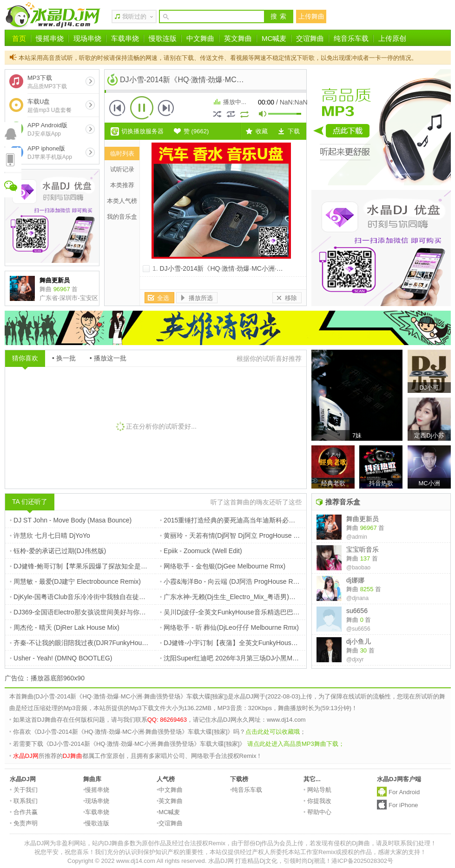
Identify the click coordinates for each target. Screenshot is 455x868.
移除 (291, 298)
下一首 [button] (166, 108)
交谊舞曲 (310, 38)
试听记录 (122, 169)
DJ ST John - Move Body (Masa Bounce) (71, 520)
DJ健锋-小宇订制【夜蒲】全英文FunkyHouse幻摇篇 (237, 643)
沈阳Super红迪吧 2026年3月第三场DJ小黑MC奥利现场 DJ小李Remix (262, 658)
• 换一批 (64, 358)
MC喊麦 (274, 38)
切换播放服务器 (142, 131)
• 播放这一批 (108, 358)
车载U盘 (49, 106)
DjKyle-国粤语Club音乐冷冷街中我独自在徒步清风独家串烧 (97, 597)
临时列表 (122, 153)
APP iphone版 (50, 153)
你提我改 (317, 801)
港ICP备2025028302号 (362, 861)
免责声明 (24, 823)
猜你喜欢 (25, 358)
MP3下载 (47, 82)
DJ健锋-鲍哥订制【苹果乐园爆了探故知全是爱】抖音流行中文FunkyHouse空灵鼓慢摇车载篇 (145, 566)
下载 (294, 131)
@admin (357, 537)
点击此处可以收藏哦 (273, 732)
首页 (19, 38)
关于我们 (24, 790)
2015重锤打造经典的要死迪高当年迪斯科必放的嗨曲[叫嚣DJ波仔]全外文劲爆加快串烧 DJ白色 (297, 520)
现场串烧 (87, 38)
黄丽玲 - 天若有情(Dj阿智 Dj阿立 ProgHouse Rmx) (234, 535)
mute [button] (263, 115)
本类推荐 (122, 185)
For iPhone (403, 805)
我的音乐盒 (122, 217)
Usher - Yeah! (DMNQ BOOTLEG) (61, 658)
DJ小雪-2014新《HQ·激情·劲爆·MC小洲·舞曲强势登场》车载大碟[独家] (262, 268)
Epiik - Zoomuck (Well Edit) (201, 551)
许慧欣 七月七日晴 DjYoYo (50, 535)
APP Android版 (47, 129)
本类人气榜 (122, 201)
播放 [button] (142, 108)
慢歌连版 (163, 38)
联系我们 (24, 801)
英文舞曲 (238, 38)
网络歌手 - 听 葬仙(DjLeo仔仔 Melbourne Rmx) (229, 627)
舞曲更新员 (363, 519)
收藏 (262, 131)
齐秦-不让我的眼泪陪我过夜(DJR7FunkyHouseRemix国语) (96, 643)
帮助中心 (317, 812)
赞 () (196, 131)
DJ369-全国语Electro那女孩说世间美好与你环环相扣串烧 (94, 612)
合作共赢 (24, 812)
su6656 (357, 611)
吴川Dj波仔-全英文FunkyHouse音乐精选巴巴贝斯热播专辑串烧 (253, 612)
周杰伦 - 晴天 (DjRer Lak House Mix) (65, 627)
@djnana (357, 598)
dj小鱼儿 (359, 641)
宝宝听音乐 (363, 549)
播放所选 (201, 298)
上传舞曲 (311, 16)
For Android (404, 792)
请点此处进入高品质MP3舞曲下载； (296, 744)
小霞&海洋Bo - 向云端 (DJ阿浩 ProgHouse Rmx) (232, 581)
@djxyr (355, 659)
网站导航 (317, 790)
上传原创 (392, 38)
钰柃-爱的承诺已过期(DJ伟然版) (58, 551)
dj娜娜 (355, 580)
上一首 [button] (118, 108)
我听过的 (134, 16)
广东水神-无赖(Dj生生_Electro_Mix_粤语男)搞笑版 (234, 597)
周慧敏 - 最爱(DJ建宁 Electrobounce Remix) (75, 581)
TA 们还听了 (30, 502)
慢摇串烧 (50, 38)
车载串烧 (125, 38)
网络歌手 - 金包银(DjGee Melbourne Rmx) (223, 566)
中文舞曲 (200, 38)
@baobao (358, 568)
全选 (163, 298)
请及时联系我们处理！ (406, 843)
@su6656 (358, 629)
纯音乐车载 (351, 38)
